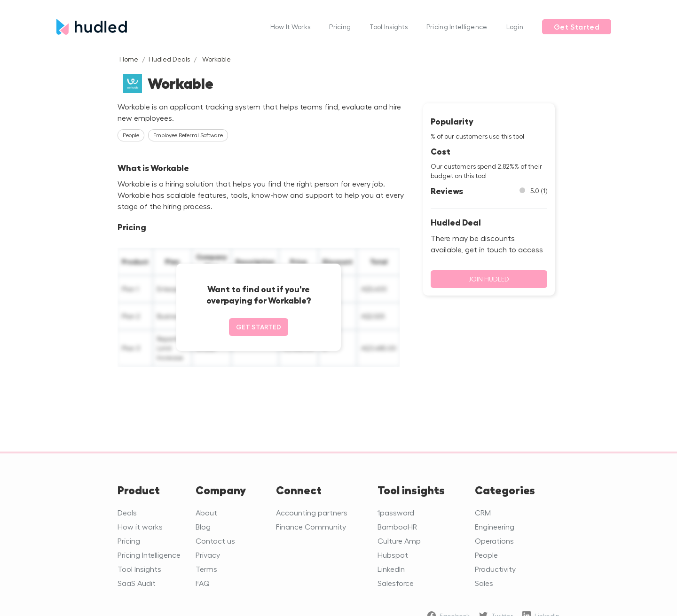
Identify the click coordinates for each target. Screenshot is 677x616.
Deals (127, 512)
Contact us (215, 541)
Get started (259, 327)
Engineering (495, 526)
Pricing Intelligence (457, 27)
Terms (206, 569)
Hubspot (393, 555)
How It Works (290, 27)
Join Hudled (489, 279)
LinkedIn (391, 569)
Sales (484, 583)
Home (129, 59)
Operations (494, 541)
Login (515, 27)
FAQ (203, 583)
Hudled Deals (169, 59)
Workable (216, 59)
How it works (140, 526)
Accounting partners (312, 512)
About (206, 512)
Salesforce (396, 583)
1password (396, 512)
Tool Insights (389, 27)
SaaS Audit (137, 583)
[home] (159, 27)
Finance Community (311, 526)
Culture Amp (399, 541)
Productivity (495, 569)
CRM (483, 512)
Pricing (340, 27)
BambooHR (397, 526)
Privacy (208, 555)
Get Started (577, 27)
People (486, 555)
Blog (203, 526)
